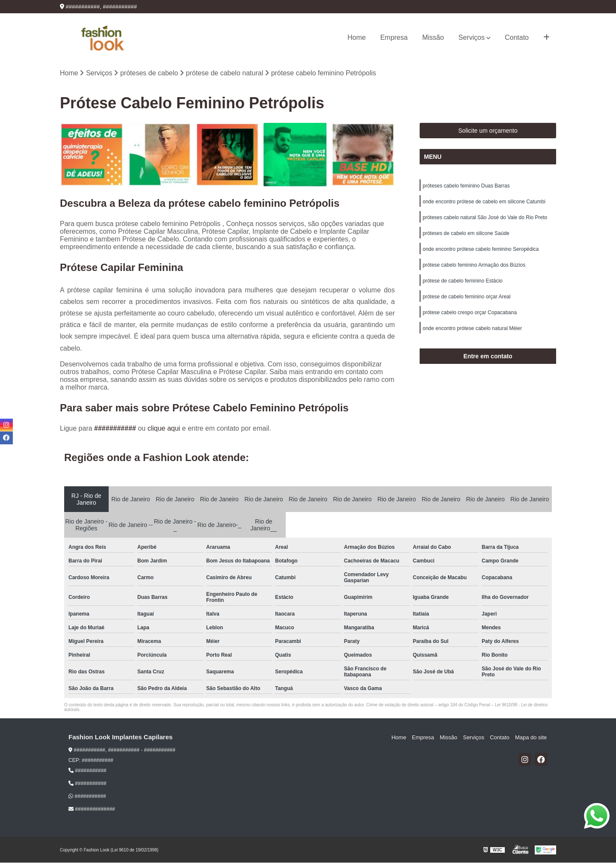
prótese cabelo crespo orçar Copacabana (470, 316)
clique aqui (164, 429)
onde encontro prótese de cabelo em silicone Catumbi (484, 202)
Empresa (394, 37)
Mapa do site (531, 738)
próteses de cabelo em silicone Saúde (466, 235)
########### (116, 429)
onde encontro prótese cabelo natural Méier (472, 333)
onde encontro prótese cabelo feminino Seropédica (481, 251)
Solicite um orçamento (488, 131)
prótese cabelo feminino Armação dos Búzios (474, 268)
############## (92, 809)
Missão (433, 37)
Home (357, 37)
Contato (517, 37)
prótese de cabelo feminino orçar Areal (466, 300)
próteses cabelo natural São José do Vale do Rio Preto (485, 219)
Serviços (472, 37)
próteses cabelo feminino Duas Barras (466, 186)
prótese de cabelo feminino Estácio (463, 284)
